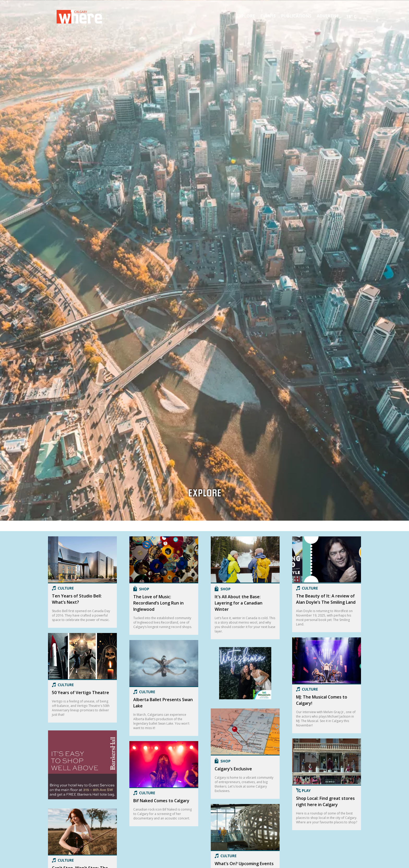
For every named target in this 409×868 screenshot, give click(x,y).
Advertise (328, 16)
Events (268, 16)
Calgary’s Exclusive (233, 769)
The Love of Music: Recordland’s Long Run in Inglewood (158, 603)
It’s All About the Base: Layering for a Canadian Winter (239, 603)
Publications (296, 16)
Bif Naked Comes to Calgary (161, 801)
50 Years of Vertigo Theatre (80, 693)
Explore (246, 16)
